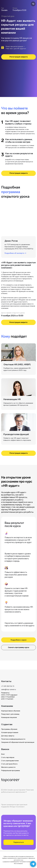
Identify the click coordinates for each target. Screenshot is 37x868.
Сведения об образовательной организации (18, 742)
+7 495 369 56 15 (8, 686)
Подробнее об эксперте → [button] (15, 253)
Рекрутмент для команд (10, 714)
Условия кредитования (10, 732)
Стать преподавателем (10, 761)
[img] (10, 780)
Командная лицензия (9, 717)
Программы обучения (9, 729)
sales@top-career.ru (9, 689)
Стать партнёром (8, 757)
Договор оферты (8, 736)
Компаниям (7, 706)
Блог (3, 754)
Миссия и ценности (8, 767)
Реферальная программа (11, 770)
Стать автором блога (9, 764)
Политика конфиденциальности (13, 739)
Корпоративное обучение (11, 711)
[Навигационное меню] (33, 4)
